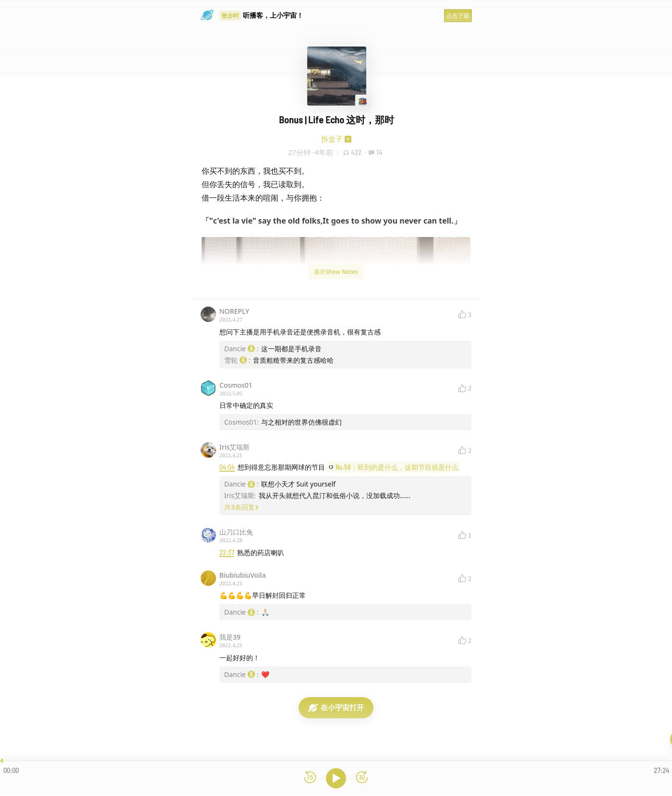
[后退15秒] (310, 778)
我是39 (230, 637)
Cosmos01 (236, 385)
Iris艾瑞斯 (234, 447)
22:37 (227, 552)
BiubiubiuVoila (243, 575)
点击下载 (458, 16)
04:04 (227, 467)
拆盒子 (332, 139)
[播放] (336, 778)
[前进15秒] (362, 778)
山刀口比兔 (236, 532)
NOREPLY (234, 311)
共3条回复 (241, 507)
